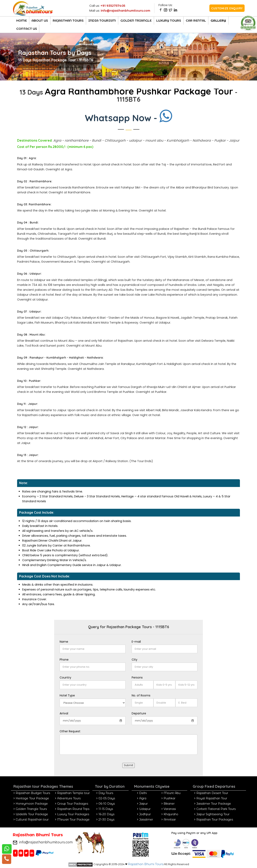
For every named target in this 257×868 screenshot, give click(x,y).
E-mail (136, 642)
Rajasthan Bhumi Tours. (146, 864)
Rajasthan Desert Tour (212, 793)
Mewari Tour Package (73, 820)
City (135, 660)
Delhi (143, 793)
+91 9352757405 (113, 6)
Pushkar (170, 798)
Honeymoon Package (32, 804)
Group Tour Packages (73, 804)
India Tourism (102, 20)
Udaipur (145, 809)
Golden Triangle (136, 20)
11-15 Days (106, 809)
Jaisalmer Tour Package (214, 804)
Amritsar (170, 820)
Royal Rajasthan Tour (212, 798)
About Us (40, 20)
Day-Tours (106, 793)
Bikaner (169, 804)
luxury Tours (169, 20)
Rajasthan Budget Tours (33, 793)
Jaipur (143, 804)
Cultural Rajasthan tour (32, 820)
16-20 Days (106, 814)
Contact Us (27, 29)
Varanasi (170, 809)
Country (65, 677)
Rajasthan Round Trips (73, 809)
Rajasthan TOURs (68, 20)
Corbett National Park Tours (216, 809)
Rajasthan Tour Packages (215, 820)
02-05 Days (107, 798)
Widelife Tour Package (32, 814)
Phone (64, 660)
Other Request (70, 731)
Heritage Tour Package (32, 798)
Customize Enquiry (227, 8)
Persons (137, 677)
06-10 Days (107, 804)
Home (22, 20)
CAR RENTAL (196, 20)
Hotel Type (67, 695)
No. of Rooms (141, 695)
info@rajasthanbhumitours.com (125, 11)
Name (64, 642)
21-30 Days (106, 820)
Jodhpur (145, 814)
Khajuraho (171, 814)
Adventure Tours (69, 798)
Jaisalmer (146, 820)
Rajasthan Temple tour (73, 793)
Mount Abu (172, 793)
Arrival (64, 713)
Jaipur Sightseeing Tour (213, 814)
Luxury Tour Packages (73, 814)
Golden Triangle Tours (31, 809)
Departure (139, 713)
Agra (143, 798)
